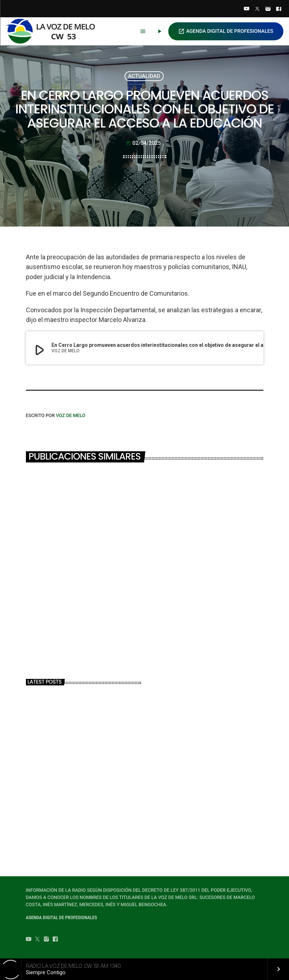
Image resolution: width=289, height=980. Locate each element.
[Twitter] (257, 9)
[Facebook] (279, 9)
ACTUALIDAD (144, 76)
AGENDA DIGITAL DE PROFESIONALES (226, 31)
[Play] (159, 31)
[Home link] (54, 31)
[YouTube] (247, 9)
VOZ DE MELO (71, 416)
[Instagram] (268, 9)
